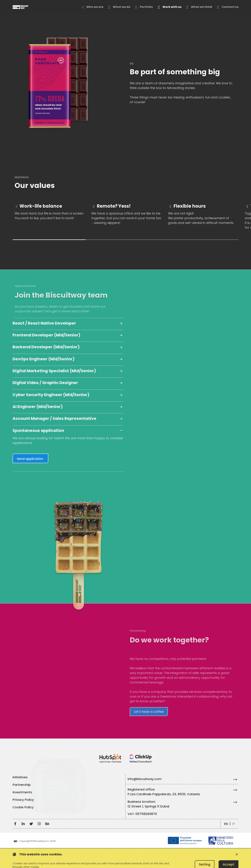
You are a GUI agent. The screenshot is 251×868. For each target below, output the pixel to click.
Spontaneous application (38, 431)
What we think (202, 7)
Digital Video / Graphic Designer (45, 383)
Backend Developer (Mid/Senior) (46, 347)
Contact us (230, 7)
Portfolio (146, 7)
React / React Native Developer (44, 323)
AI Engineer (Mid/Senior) (38, 407)
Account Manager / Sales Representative (54, 418)
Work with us (172, 7)
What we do (122, 7)
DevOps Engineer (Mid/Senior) (44, 359)
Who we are (95, 7)
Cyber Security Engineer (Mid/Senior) (51, 395)
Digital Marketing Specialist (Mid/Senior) (54, 371)
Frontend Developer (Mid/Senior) (46, 335)
